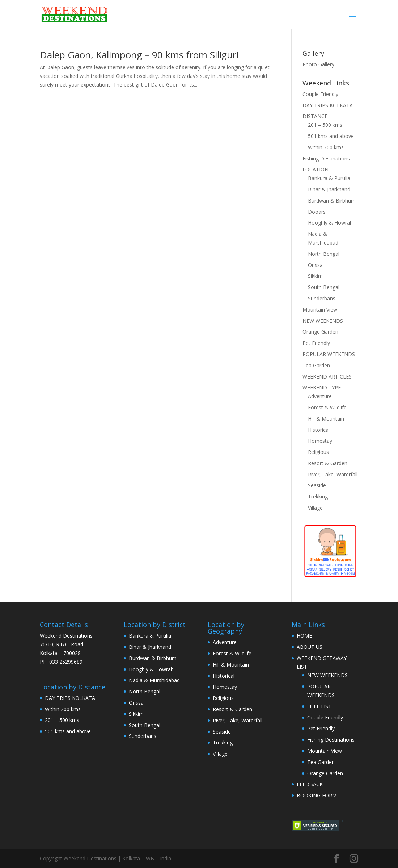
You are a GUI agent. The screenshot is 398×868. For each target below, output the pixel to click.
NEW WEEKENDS (323, 321)
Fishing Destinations (326, 158)
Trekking (318, 496)
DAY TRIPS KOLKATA (328, 105)
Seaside (317, 485)
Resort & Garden (328, 463)
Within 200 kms (326, 147)
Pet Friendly (316, 343)
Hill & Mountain (326, 419)
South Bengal (324, 287)
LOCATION (316, 169)
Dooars (317, 212)
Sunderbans (322, 298)
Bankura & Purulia (329, 178)
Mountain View (320, 310)
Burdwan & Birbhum (332, 201)
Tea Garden (316, 365)
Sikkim (315, 276)
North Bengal (324, 254)
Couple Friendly (320, 94)
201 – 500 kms (325, 125)
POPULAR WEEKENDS (329, 354)
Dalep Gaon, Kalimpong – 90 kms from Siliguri (139, 55)
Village (315, 508)
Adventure (320, 396)
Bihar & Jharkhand (329, 189)
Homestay (320, 441)
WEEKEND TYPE (322, 387)
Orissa (315, 265)
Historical (319, 430)
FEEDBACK (310, 784)
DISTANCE (315, 116)
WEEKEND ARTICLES (327, 377)
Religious (318, 452)
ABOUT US (310, 647)
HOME (304, 636)
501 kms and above (331, 136)
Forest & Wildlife (327, 407)
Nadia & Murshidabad (154, 680)
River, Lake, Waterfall (333, 474)
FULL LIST (319, 706)
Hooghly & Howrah (330, 223)
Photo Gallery (318, 64)
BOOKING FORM (317, 795)
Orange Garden (320, 332)
